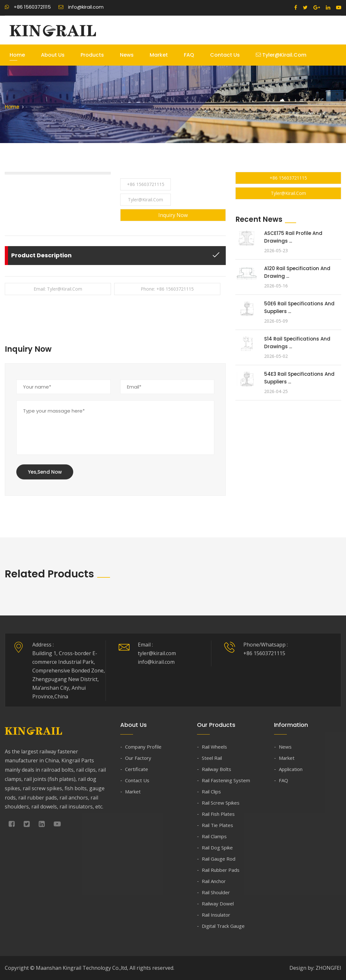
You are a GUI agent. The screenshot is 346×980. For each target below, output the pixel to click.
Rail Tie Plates (217, 825)
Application (291, 769)
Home (17, 55)
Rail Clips (211, 791)
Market (159, 55)
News (127, 55)
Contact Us (225, 55)
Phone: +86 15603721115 (167, 289)
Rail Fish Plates (218, 814)
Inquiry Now (173, 215)
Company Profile (143, 747)
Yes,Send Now (45, 472)
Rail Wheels (214, 747)
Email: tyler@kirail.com (58, 289)
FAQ (189, 55)
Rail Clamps (214, 836)
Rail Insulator (216, 915)
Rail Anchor (214, 881)
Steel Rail (212, 758)
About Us (53, 55)
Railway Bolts (216, 769)
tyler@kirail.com (281, 55)
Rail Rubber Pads (221, 870)
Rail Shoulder (216, 892)
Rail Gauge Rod (219, 859)
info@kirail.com (81, 7)
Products (92, 55)
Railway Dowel (218, 904)
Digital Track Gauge (223, 926)
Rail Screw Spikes (221, 803)
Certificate (137, 769)
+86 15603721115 (28, 7)
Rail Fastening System (226, 780)
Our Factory (138, 758)
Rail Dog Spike (217, 847)
